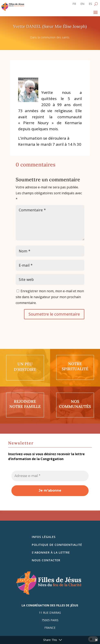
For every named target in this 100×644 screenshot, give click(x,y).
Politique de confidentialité (57, 545)
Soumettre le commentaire (54, 314)
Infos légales (44, 537)
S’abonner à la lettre (51, 552)
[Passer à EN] (82, 5)
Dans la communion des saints (50, 37)
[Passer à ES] (90, 5)
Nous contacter (46, 560)
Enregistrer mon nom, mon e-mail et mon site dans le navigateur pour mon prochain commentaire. (50, 297)
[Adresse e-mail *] (50, 476)
